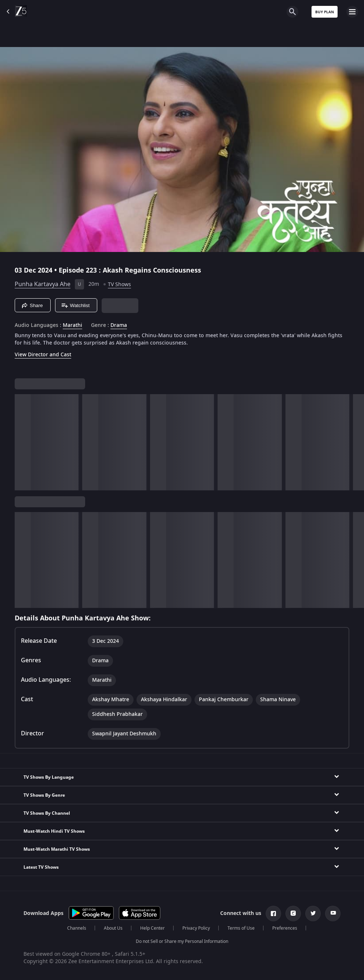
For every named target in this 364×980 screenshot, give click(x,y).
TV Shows (119, 284)
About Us (113, 928)
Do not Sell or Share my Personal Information (182, 941)
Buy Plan (325, 12)
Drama (119, 325)
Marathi (72, 325)
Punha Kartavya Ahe (43, 284)
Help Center (152, 928)
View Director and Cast (43, 355)
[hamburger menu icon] (352, 12)
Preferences (285, 928)
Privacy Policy (196, 928)
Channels (77, 928)
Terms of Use (241, 928)
